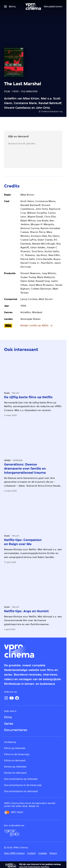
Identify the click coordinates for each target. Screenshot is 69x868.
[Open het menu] (10, 7)
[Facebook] (17, 698)
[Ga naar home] (33, 7)
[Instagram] (6, 698)
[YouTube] (12, 698)
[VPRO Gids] (12, 833)
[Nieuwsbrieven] (53, 7)
